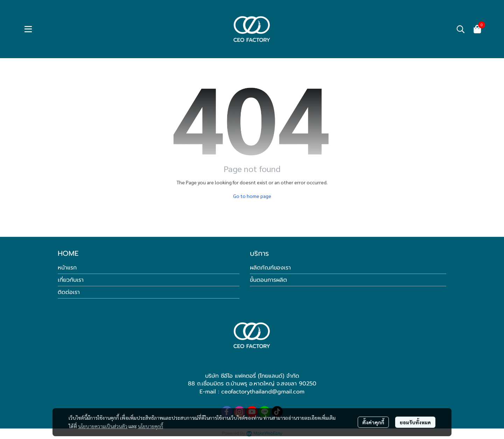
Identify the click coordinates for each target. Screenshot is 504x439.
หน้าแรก (67, 268)
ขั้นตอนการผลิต (268, 280)
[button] (461, 29)
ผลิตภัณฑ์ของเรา (270, 268)
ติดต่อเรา (69, 292)
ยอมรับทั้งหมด (415, 422)
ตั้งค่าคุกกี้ (373, 422)
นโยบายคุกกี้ (150, 426)
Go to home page (252, 196)
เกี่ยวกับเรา (71, 280)
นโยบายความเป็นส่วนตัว (103, 426)
